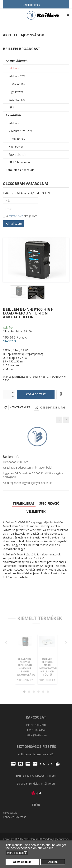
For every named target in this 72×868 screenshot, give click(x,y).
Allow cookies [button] (22, 862)
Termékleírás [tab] (24, 503)
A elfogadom (20, 216)
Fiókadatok (10, 812)
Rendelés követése (15, 816)
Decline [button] (53, 862)
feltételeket (16, 216)
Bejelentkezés (31, 5)
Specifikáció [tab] (49, 503)
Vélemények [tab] (36, 511)
